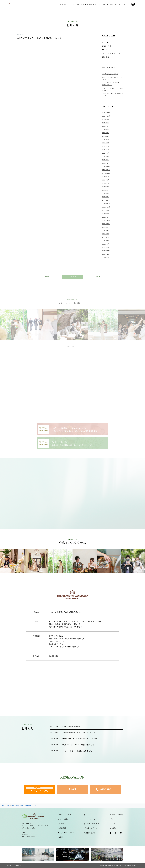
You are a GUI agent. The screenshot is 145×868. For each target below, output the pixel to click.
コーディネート (90, 819)
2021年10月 (106, 224)
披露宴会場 (90, 4)
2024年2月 (106, 160)
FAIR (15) (106, 42)
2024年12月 (106, 136)
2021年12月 (106, 220)
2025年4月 (106, 130)
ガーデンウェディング (102, 4)
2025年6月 (106, 123)
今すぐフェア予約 (40, 789)
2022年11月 (106, 204)
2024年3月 (106, 156)
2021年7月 (106, 234)
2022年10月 (106, 207)
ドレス (86, 815)
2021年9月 (106, 227)
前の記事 (47, 277)
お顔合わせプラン (90, 833)
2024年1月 (106, 163)
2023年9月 (106, 177)
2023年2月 (106, 194)
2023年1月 (106, 197)
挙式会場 (83, 4)
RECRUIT (10, 865)
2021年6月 (106, 237)
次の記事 (98, 277)
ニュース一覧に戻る (72, 277)
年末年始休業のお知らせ (110, 74)
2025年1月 (106, 133)
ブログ (113, 819)
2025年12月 (106, 113)
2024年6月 (106, 146)
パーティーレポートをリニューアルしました (78, 733)
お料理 (111, 4)
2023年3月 (106, 190)
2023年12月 (106, 167)
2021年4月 (106, 244)
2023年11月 (106, 170)
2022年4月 (106, 214)
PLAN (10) (106, 50)
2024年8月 (106, 140)
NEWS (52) (107, 46)
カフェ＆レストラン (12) (112, 53)
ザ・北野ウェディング (121, 4)
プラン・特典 (75, 4)
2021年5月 (106, 241)
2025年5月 (106, 126)
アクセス (113, 824)
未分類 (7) (106, 57)
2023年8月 (106, 180)
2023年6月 (106, 183)
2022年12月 (106, 200)
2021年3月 (106, 247)
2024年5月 (106, 150)
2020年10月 (106, 254)
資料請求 (72, 789)
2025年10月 (106, 116)
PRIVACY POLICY (20, 865)
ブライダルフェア (65, 4)
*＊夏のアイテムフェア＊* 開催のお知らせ (78, 745)
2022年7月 (106, 210)
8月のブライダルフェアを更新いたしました (39, 38)
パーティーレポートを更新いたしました (77, 751)
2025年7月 (106, 119)
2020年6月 (106, 257)
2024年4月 (106, 153)
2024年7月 (106, 143)
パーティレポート (117, 815)
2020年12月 (106, 251)
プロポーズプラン (90, 828)
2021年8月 (106, 231)
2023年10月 (106, 173)
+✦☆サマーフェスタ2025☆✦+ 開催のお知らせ (79, 739)
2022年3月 (106, 217)
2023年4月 (106, 187)
